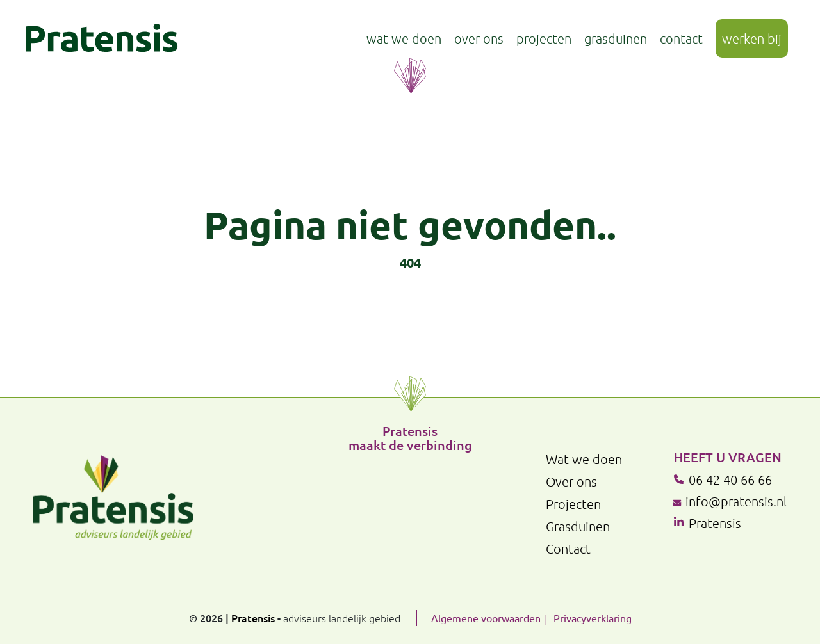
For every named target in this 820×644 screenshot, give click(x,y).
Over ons (479, 38)
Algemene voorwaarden (486, 618)
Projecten (544, 38)
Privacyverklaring (593, 618)
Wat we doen (404, 38)
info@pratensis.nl (736, 501)
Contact (681, 38)
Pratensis (715, 523)
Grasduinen (616, 38)
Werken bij (752, 38)
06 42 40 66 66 (730, 479)
